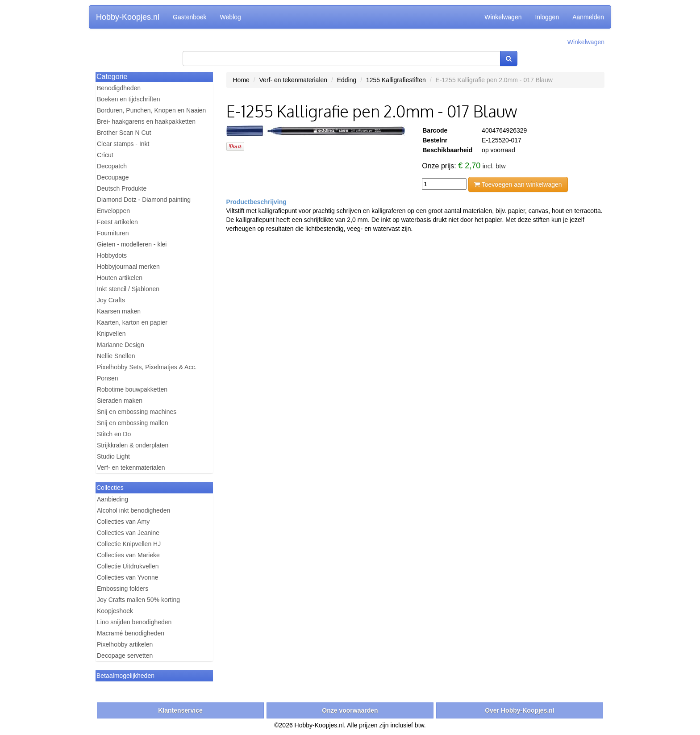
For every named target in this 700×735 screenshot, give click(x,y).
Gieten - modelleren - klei (132, 244)
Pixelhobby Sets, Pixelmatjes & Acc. (147, 367)
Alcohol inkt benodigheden (133, 510)
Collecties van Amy (123, 522)
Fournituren (113, 233)
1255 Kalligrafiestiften (396, 80)
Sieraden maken (120, 401)
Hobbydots (112, 255)
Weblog (231, 17)
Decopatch (112, 166)
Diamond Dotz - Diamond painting (144, 200)
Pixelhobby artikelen (125, 644)
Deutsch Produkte (122, 188)
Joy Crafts (111, 300)
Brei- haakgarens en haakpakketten (146, 121)
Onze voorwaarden (350, 710)
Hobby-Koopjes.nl (128, 17)
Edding (347, 80)
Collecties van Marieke (128, 555)
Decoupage (113, 177)
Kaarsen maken (119, 311)
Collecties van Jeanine (128, 533)
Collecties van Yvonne (128, 577)
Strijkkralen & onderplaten (133, 445)
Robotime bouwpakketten (132, 389)
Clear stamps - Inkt (123, 144)
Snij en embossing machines (137, 412)
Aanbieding (112, 499)
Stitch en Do (114, 434)
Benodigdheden (119, 88)
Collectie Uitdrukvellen (128, 566)
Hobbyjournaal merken (128, 267)
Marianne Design (121, 345)
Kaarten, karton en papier (132, 322)
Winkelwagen (503, 17)
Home (241, 80)
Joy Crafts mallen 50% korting (138, 600)
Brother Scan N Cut (124, 133)
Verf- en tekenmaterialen (131, 468)
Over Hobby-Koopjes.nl (520, 710)
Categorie (112, 77)
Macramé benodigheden (131, 633)
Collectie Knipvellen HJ (129, 544)
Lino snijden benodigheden (134, 622)
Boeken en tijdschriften (129, 99)
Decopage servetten (125, 656)
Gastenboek (190, 17)
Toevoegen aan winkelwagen (518, 184)
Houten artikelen (120, 278)
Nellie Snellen (116, 356)
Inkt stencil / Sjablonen (128, 289)
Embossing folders (123, 589)
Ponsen (107, 378)
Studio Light (113, 456)
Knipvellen (111, 334)
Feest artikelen (117, 222)
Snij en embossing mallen (133, 423)
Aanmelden (588, 17)
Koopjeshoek (115, 611)
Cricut (105, 155)
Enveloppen (113, 211)
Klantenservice (180, 710)
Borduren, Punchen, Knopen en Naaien (151, 110)
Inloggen (547, 17)
